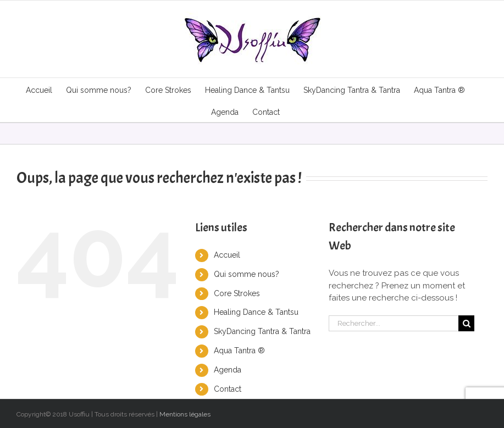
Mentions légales (185, 414)
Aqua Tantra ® (239, 351)
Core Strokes (237, 293)
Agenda (228, 370)
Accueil (227, 255)
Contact (228, 389)
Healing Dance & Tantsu (256, 312)
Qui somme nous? (247, 274)
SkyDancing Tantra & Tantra (262, 331)
